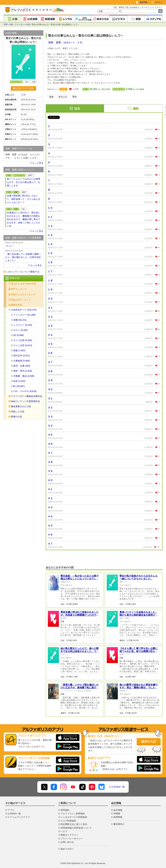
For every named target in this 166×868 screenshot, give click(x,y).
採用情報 (118, 817)
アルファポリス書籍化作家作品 (27, 396)
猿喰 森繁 (55, 42)
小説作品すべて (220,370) (24, 310)
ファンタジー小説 (22, 25)
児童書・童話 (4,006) (24, 376)
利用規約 (65, 810)
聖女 (75, 97)
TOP (6, 25)
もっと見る (38, 163)
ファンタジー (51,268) (24, 315)
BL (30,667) (19, 386)
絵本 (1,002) (19, 381)
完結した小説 (18, 411)
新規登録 (143, 2)
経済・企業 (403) (22, 366)
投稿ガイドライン (69, 835)
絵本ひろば (149, 742)
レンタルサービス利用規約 (74, 817)
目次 (77, 109)
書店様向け (119, 824)
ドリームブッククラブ (19, 817)
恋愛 (16, 192)
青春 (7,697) (19, 350)
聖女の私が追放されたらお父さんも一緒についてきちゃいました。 (139, 577)
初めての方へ (67, 849)
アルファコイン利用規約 (73, 814)
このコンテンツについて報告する (23, 272)
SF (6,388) (19, 335)
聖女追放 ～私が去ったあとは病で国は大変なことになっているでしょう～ (80, 579)
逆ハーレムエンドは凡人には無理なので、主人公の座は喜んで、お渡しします (24, 182)
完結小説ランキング (21, 300)
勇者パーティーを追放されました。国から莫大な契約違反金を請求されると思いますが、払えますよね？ (139, 615)
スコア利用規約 (68, 821)
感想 (136, 109)
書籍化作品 (17, 305)
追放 (51, 97)
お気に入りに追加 (23, 88)
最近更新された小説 (21, 406)
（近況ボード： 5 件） (73, 43)
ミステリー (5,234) (23, 325)
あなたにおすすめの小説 (24, 284)
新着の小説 (17, 417)
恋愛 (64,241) (20, 320)
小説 (11, 25)
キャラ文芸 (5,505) (23, 340)
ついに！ (24, 244)
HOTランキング (19, 289)
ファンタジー (119, 89)
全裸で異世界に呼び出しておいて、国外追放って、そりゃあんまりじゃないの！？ (24, 199)
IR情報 (117, 814)
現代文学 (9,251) (22, 356)
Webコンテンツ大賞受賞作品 (25, 401)
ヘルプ (64, 831)
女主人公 (63, 97)
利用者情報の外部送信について (76, 828)
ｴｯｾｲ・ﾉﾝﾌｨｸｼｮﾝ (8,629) (25, 391)
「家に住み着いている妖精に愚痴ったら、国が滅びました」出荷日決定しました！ (24, 255)
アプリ (11, 810)
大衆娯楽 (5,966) (22, 361)
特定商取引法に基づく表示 (74, 824)
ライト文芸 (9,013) (23, 345)
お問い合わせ (67, 842)
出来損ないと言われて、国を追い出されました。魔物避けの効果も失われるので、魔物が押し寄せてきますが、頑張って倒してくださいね (24, 219)
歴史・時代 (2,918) (23, 371)
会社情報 (118, 810)
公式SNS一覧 (118, 787)
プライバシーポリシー (72, 839)
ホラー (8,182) (20, 330)
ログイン (159, 2)
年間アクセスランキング (23, 295)
